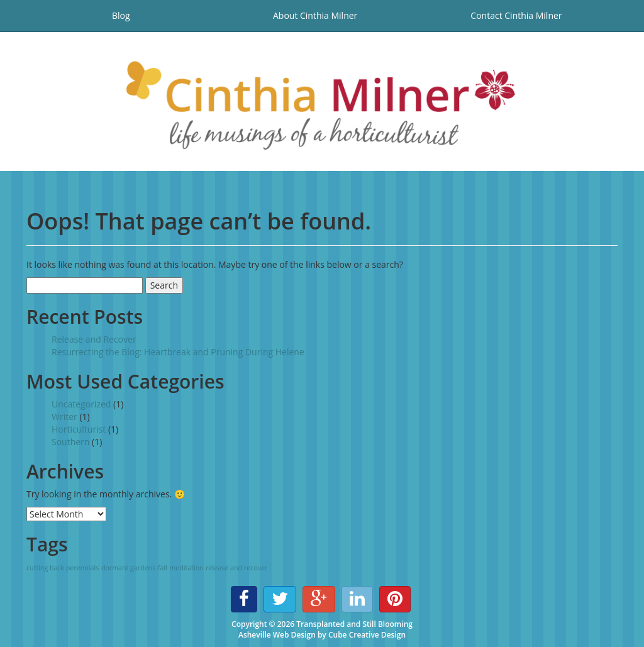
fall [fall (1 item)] (163, 568)
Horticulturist (79, 429)
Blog (121, 15)
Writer (64, 417)
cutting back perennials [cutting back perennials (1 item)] (63, 568)
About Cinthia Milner (315, 15)
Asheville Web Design (277, 635)
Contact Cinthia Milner (516, 15)
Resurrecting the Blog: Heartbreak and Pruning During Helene (178, 352)
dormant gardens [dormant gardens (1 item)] (128, 568)
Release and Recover (94, 339)
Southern (70, 442)
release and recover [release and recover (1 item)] (236, 568)
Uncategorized (81, 404)
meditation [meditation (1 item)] (186, 568)
